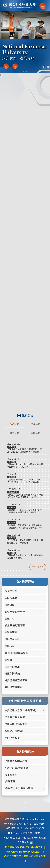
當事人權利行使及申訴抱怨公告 (23, 852)
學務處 (11, 447)
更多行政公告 (38, 567)
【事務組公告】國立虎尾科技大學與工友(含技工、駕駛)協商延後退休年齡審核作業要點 (25, 526)
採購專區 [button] (25, 781)
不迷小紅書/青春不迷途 (18, 768)
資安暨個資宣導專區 (16, 680)
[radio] (44, 67)
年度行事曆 (11, 598)
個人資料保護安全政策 (17, 847)
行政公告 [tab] (15, 424)
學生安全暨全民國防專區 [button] (25, 788)
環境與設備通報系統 (16, 724)
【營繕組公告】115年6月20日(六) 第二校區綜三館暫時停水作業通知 (25, 511)
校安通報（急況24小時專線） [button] (25, 710)
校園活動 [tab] (35, 424)
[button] (42, 6)
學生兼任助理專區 (15, 625)
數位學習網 (11, 591)
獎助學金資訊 (12, 639)
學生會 (8, 660)
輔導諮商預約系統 (15, 731)
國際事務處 (13, 492)
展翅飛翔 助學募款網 (16, 653)
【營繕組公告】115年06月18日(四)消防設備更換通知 (25, 557)
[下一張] (15, 66)
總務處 (11, 477)
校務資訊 (11, 828)
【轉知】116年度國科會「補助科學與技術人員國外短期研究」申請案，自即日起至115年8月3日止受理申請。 (25, 496)
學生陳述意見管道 (15, 717)
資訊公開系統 (12, 673)
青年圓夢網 (11, 775)
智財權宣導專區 (14, 687)
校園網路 (10, 605)
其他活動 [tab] (35, 433)
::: (1, 75)
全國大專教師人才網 (16, 761)
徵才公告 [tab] (15, 433)
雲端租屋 (10, 646)
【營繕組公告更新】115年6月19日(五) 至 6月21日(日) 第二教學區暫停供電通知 (24, 481)
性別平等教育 (12, 738)
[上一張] (6, 66)
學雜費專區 (11, 632)
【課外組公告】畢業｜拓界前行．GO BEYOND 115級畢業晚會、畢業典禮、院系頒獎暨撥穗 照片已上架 (25, 450)
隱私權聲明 (37, 847)
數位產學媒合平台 (15, 612)
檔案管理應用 (12, 667)
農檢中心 (10, 619)
